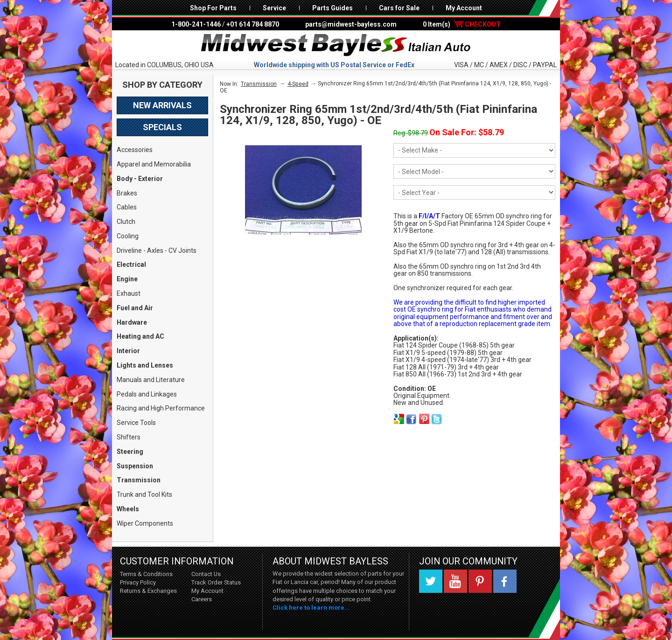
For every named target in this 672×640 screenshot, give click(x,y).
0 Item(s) (462, 24)
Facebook (505, 581)
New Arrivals (162, 105)
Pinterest (480, 581)
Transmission (139, 480)
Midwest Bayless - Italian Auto (336, 45)
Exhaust (129, 293)
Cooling (128, 236)
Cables (127, 207)
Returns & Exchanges (148, 591)
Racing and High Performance (161, 408)
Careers (202, 599)
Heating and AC (140, 336)
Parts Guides (332, 8)
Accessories (135, 150)
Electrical (131, 264)
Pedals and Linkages (147, 394)
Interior (128, 351)
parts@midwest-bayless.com (351, 24)
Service (274, 8)
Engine (127, 279)
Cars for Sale (399, 8)
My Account (464, 8)
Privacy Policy (138, 582)
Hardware (132, 322)
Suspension (135, 466)
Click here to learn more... (311, 608)
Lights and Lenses (145, 365)
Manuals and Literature (151, 380)
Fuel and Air (135, 308)
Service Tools (136, 423)
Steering (130, 452)
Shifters (129, 437)
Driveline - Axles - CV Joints (157, 250)
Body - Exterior (140, 179)
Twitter (431, 581)
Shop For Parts (213, 8)
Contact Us (206, 574)
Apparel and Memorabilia (154, 164)
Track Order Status (216, 582)
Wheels (128, 509)
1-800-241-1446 (196, 24)
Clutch (126, 222)
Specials (162, 127)
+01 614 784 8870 (253, 24)
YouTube (455, 581)
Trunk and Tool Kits (144, 494)
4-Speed (298, 84)
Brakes (127, 193)
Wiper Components (145, 523)
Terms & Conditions (146, 574)
